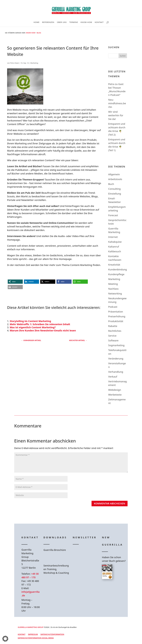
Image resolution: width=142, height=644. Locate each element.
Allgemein (114, 174)
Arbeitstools (115, 179)
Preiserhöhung (117, 316)
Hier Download (56, 558)
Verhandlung (116, 372)
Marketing (34, 63)
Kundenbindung (118, 269)
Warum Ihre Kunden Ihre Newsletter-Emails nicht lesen (43, 330)
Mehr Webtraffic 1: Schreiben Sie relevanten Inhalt (40, 324)
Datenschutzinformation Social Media (36, 638)
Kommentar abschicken (110, 503)
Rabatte (113, 326)
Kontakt (99, 22)
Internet (113, 237)
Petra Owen (15, 63)
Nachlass (113, 289)
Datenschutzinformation (52, 634)
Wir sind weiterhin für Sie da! (116, 115)
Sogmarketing (116, 345)
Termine (74, 22)
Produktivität (116, 321)
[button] (15, 282)
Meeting (113, 284)
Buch (111, 184)
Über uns (62, 22)
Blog (39, 33)
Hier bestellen (113, 590)
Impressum (33, 634)
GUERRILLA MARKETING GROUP (31, 627)
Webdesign (115, 390)
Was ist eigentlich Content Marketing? (33, 327)
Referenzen (48, 22)
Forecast (113, 215)
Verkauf (113, 377)
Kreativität (114, 265)
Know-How (86, 22)
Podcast (113, 307)
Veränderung (116, 359)
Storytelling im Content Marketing (30, 321)
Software (113, 340)
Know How (31, 33)
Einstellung (115, 194)
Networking (115, 294)
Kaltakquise (115, 242)
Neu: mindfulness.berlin (117, 103)
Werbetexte (115, 395)
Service (112, 336)
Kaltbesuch (115, 251)
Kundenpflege (116, 274)
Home (37, 22)
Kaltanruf (114, 247)
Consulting (114, 189)
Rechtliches (115, 331)
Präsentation (116, 312)
